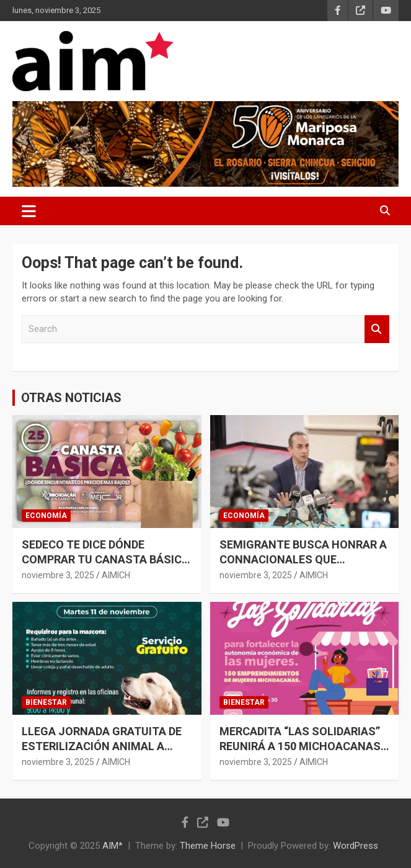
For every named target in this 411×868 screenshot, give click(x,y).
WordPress (356, 846)
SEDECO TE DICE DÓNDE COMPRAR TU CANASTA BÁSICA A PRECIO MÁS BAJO (105, 559)
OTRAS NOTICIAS (71, 398)
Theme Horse (208, 846)
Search (377, 329)
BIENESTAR (46, 702)
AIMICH (116, 575)
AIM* (113, 846)
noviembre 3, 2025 (58, 575)
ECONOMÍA (46, 516)
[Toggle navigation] (29, 211)
